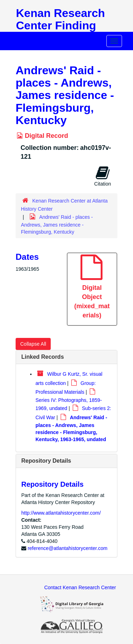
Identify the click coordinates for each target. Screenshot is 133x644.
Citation (103, 176)
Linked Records (43, 357)
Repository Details (46, 461)
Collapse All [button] (33, 344)
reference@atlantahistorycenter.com (68, 548)
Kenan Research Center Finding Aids (60, 25)
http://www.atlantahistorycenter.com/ (61, 513)
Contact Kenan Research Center (80, 587)
